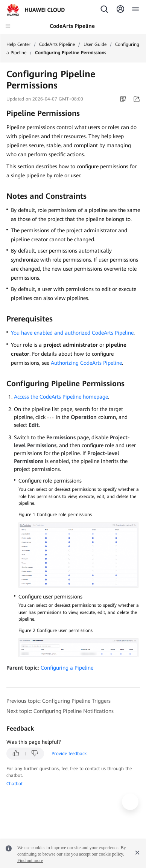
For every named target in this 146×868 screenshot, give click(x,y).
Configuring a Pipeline (67, 668)
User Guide (95, 44)
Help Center (18, 44)
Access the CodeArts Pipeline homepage (61, 397)
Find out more (30, 860)
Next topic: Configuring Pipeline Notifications (60, 711)
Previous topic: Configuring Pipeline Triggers (59, 701)
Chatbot (14, 784)
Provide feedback (69, 754)
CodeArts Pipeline (57, 44)
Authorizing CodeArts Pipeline (86, 363)
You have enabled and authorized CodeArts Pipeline (72, 333)
